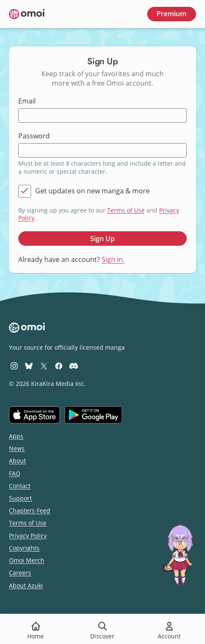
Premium (171, 14)
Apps (16, 436)
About (17, 461)
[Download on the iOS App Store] (34, 415)
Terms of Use (126, 210)
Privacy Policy (28, 536)
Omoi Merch (27, 560)
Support (20, 498)
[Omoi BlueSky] (29, 366)
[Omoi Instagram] (14, 366)
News (17, 448)
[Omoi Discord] (74, 366)
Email (27, 101)
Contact (20, 486)
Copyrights (24, 548)
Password (34, 136)
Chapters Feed (30, 510)
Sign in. (113, 259)
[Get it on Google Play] (93, 415)
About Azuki (26, 585)
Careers (20, 573)
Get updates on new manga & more (93, 191)
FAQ (15, 473)
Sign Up (102, 239)
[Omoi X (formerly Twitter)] (44, 366)
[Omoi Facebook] (59, 366)
